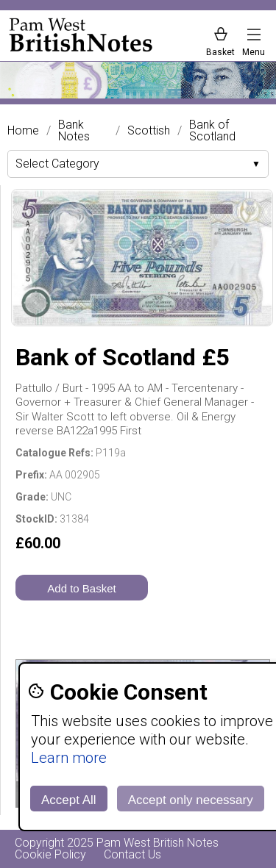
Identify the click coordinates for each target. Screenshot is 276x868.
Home (23, 131)
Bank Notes (74, 131)
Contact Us (132, 854)
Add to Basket (81, 588)
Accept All (69, 800)
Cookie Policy (50, 854)
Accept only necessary (191, 800)
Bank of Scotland (212, 131)
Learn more (69, 758)
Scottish (149, 131)
